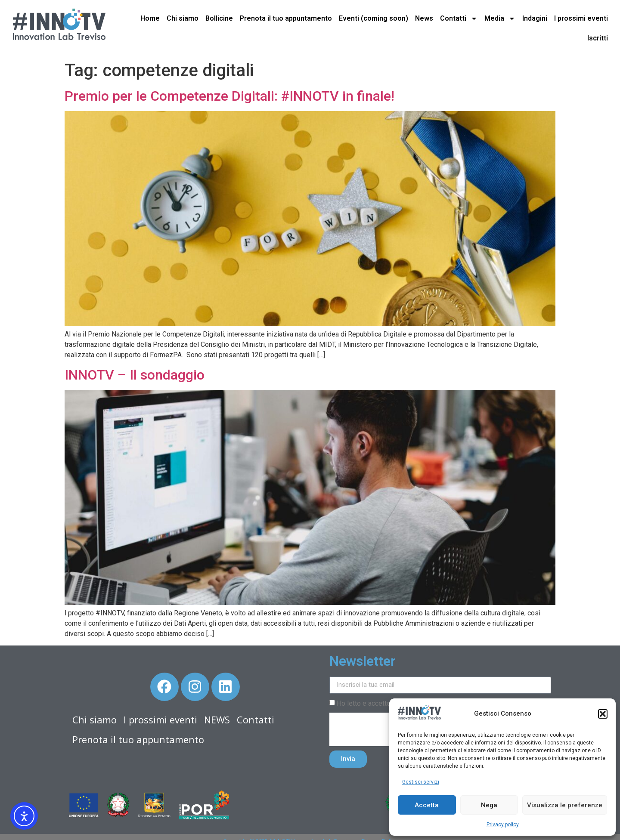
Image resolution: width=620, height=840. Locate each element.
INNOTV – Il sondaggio (135, 375)
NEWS (217, 720)
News (424, 18)
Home (150, 18)
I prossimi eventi (581, 18)
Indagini (535, 18)
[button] (603, 714)
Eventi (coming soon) (374, 18)
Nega (489, 805)
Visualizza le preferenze (565, 805)
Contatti (459, 19)
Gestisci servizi (421, 782)
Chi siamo (183, 18)
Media (500, 19)
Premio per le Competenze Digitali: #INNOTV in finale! (229, 96)
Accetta (427, 805)
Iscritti (598, 38)
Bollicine (219, 18)
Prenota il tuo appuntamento (286, 18)
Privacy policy (503, 825)
